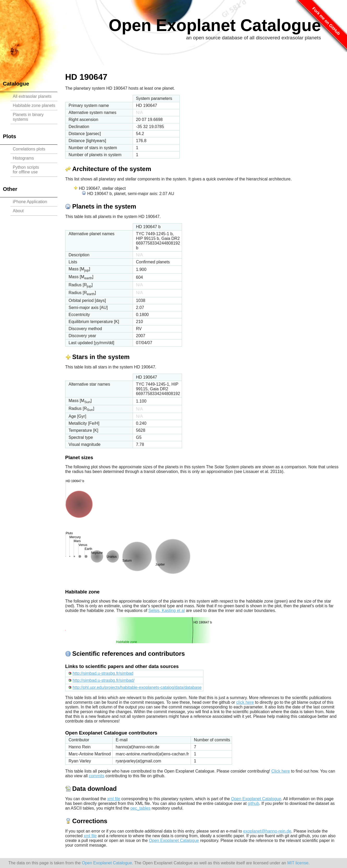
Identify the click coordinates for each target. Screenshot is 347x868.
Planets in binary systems (28, 117)
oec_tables (140, 808)
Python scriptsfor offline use (26, 170)
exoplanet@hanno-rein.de (267, 831)
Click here (281, 771)
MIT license (298, 863)
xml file (114, 799)
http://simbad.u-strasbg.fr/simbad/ (103, 680)
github (253, 803)
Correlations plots (29, 149)
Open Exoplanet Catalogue (215, 25)
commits (97, 776)
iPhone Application (30, 202)
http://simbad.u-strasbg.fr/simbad (103, 673)
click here (245, 702)
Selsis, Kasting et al (167, 611)
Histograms (23, 158)
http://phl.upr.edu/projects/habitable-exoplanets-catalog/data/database (137, 687)
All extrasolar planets (32, 96)
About (18, 211)
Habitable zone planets (34, 105)
